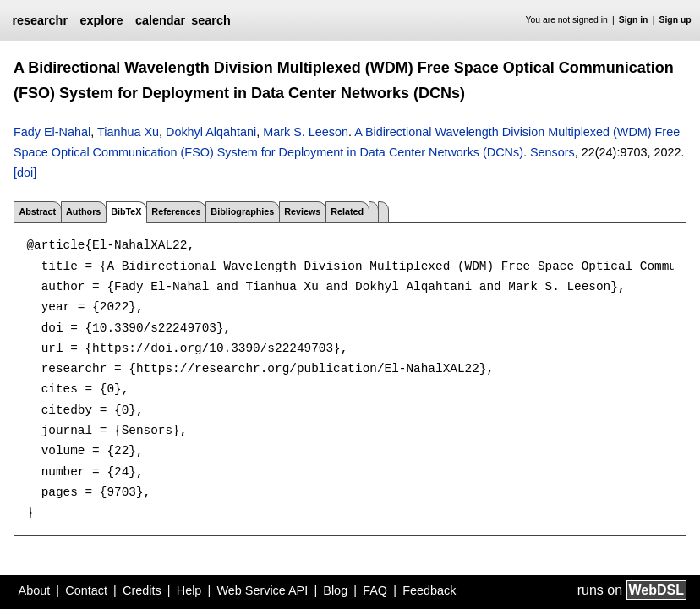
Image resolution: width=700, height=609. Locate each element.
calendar (160, 20)
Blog (335, 590)
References (176, 211)
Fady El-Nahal (52, 132)
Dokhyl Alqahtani (211, 132)
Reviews (302, 211)
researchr (40, 20)
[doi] (25, 173)
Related (347, 211)
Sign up (675, 20)
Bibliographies (242, 211)
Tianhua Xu (128, 132)
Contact (86, 590)
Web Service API (262, 590)
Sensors (552, 152)
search (211, 20)
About (35, 590)
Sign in (634, 20)
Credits (142, 590)
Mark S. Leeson (306, 132)
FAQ (375, 590)
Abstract (37, 211)
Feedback (429, 590)
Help (189, 590)
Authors (83, 211)
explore (101, 20)
